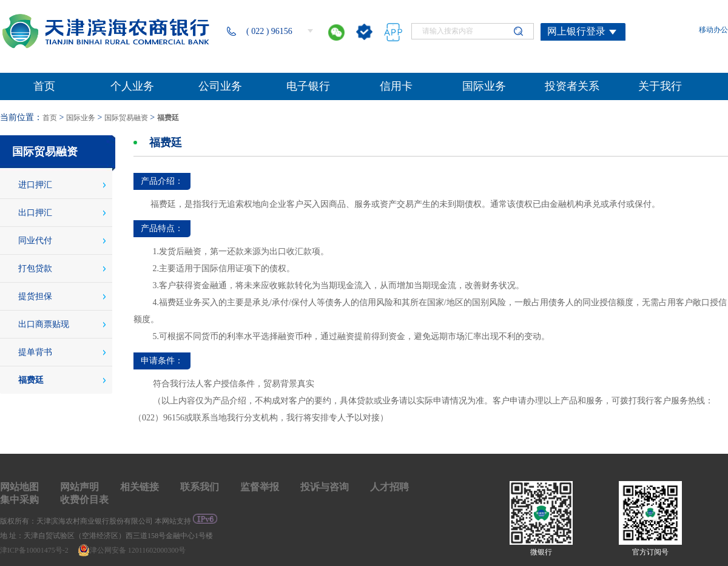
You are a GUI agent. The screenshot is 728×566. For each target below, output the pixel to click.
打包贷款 (35, 268)
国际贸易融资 (126, 118)
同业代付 (35, 241)
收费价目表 (84, 500)
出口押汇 (35, 213)
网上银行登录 (576, 31)
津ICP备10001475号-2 (35, 550)
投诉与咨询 (325, 487)
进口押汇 (35, 185)
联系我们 (200, 487)
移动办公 (713, 30)
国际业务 (81, 118)
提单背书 (35, 352)
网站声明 (79, 487)
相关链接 (140, 487)
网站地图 (19, 487)
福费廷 (168, 118)
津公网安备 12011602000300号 (132, 550)
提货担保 (35, 296)
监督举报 (260, 487)
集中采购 (19, 500)
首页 (50, 118)
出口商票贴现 (44, 324)
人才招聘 (389, 487)
